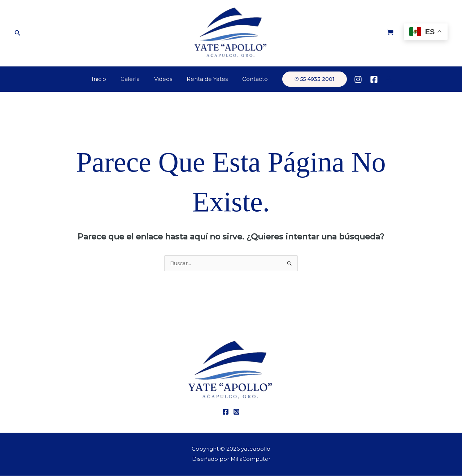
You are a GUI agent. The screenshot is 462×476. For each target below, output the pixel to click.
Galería (134, 79)
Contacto (248, 79)
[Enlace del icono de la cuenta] (379, 79)
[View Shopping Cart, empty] (390, 33)
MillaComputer (250, 459)
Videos (163, 79)
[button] (18, 33)
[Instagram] (349, 79)
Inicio (106, 79)
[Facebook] (365, 79)
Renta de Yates (204, 79)
